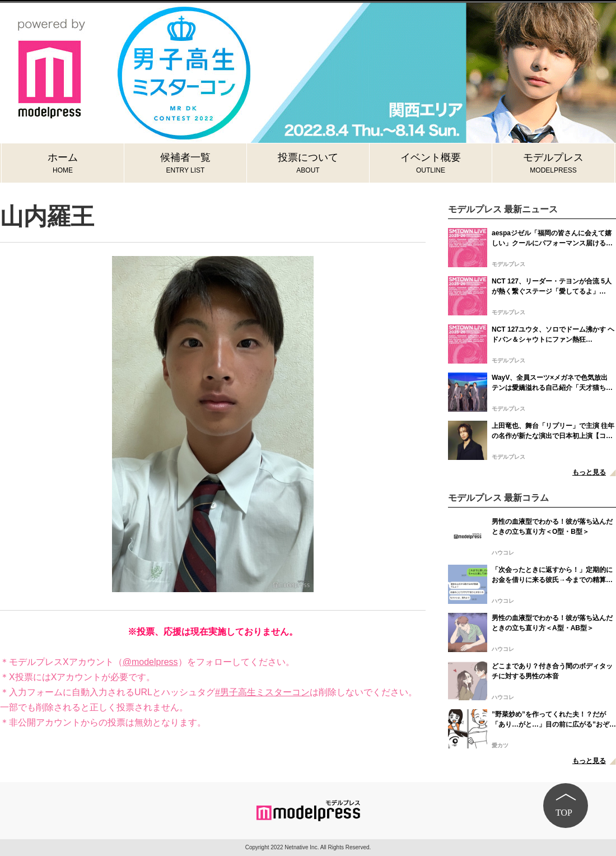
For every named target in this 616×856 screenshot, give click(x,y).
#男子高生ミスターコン (262, 692)
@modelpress (150, 662)
